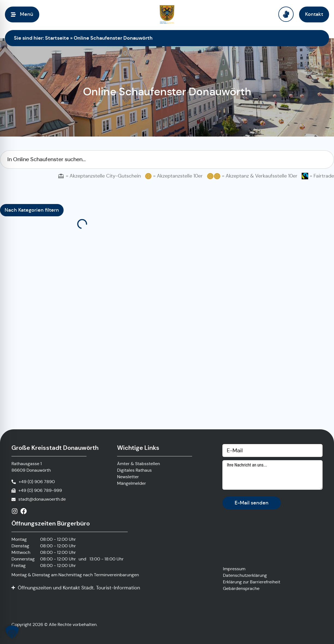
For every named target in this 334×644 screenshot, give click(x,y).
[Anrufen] (33, 482)
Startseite (57, 38)
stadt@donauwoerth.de (42, 499)
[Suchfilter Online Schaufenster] (167, 159)
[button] (12, 632)
